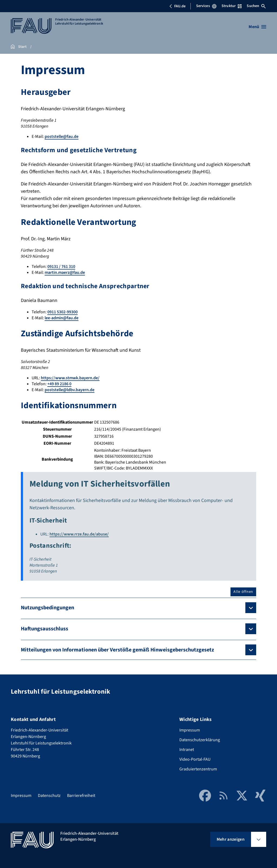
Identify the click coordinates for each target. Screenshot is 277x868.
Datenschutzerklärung (200, 740)
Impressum (190, 730)
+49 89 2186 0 (59, 384)
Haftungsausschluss (44, 629)
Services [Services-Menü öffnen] (206, 6)
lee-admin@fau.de (62, 318)
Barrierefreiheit (81, 796)
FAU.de (177, 6)
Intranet (187, 750)
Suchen (256, 6)
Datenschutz (49, 796)
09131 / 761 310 (61, 267)
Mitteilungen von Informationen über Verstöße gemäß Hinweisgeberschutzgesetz (117, 650)
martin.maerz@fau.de (65, 272)
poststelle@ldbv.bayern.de (70, 390)
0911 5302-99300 (62, 312)
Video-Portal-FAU (195, 759)
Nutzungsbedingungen (47, 608)
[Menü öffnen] (257, 27)
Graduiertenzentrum (198, 769)
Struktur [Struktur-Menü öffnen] (232, 6)
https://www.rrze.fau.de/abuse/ (79, 534)
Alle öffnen (243, 592)
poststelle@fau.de (62, 137)
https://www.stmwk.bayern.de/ (70, 378)
